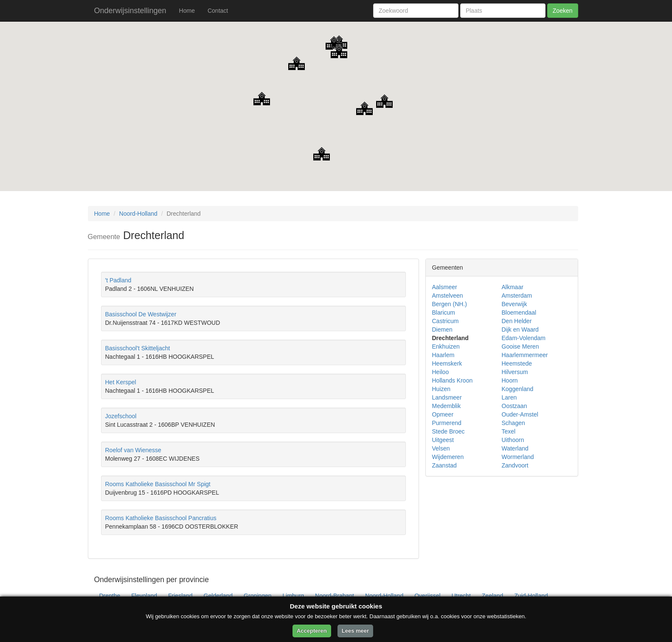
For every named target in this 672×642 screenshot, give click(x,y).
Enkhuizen (446, 346)
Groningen (257, 596)
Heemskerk (447, 363)
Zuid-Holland (531, 596)
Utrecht (461, 596)
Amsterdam (517, 296)
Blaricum (444, 313)
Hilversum (515, 372)
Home (187, 11)
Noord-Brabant (335, 596)
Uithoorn (513, 440)
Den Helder (517, 321)
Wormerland (518, 457)
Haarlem (443, 355)
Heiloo (441, 372)
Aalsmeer (445, 287)
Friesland (180, 596)
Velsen (441, 448)
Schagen (513, 423)
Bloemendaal (519, 313)
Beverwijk (515, 304)
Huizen (441, 389)
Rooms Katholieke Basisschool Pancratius (161, 518)
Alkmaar (513, 287)
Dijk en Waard (520, 329)
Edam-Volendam (524, 338)
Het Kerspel (121, 382)
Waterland (515, 448)
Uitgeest (443, 440)
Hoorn (510, 380)
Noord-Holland (138, 214)
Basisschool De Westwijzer (141, 314)
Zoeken (563, 11)
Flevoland (144, 596)
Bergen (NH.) (450, 304)
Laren (509, 397)
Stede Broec (448, 431)
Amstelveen (448, 296)
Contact (218, 11)
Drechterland (450, 338)
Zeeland (493, 596)
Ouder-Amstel (520, 414)
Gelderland (218, 596)
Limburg (294, 596)
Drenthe (110, 596)
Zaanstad (444, 465)
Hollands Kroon (453, 380)
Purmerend (447, 423)
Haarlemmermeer (525, 355)
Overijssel (427, 596)
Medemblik (447, 406)
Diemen (442, 329)
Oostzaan (515, 406)
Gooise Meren (520, 346)
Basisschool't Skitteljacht (138, 348)
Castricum (446, 321)
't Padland (118, 280)
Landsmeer (447, 397)
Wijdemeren (448, 457)
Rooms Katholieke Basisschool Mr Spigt (158, 484)
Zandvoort (515, 465)
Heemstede (517, 363)
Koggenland (518, 389)
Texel (509, 431)
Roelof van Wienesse (133, 450)
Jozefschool (121, 416)
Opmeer (443, 414)
